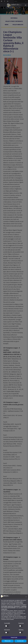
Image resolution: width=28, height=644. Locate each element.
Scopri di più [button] (14, 637)
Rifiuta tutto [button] (8, 641)
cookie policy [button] (4, 609)
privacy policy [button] (19, 602)
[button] (26, 597)
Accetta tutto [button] (20, 641)
